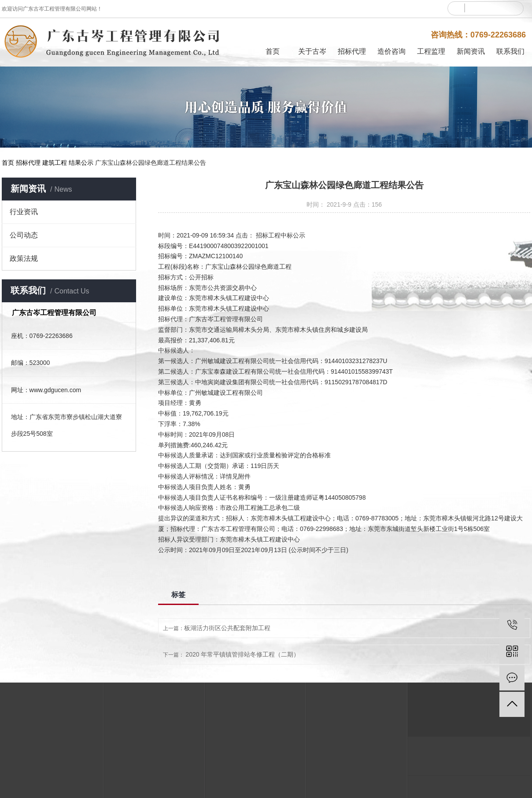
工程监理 (431, 51)
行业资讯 (24, 212)
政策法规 (24, 258)
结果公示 (81, 163)
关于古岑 (312, 51)
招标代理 (352, 51)
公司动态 (24, 235)
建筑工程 (55, 163)
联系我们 (510, 51)
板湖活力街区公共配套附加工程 (227, 628)
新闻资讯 (471, 51)
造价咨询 (392, 51)
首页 (273, 51)
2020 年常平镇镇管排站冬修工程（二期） (242, 654)
